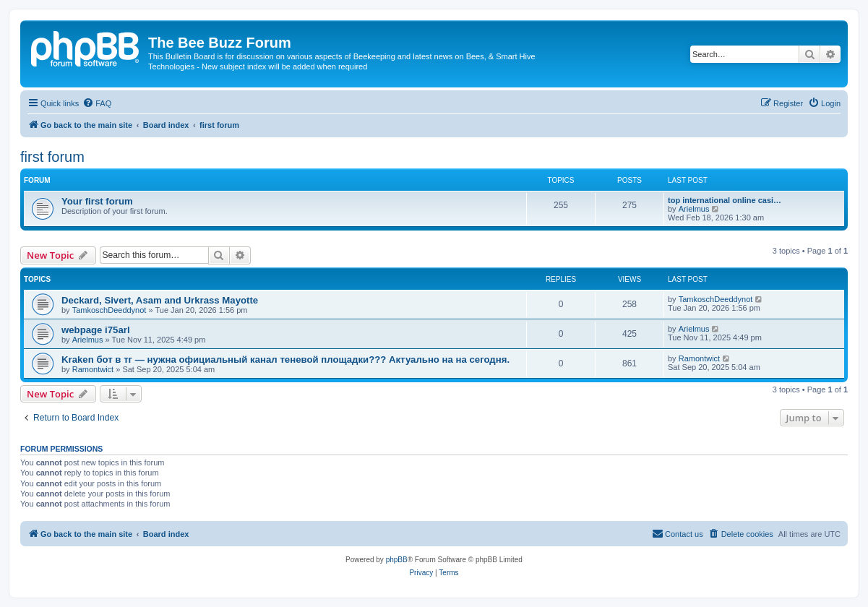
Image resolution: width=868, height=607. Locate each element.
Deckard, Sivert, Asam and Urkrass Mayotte (160, 300)
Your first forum (97, 201)
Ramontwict (93, 369)
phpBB (397, 560)
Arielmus (694, 209)
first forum (52, 157)
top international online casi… (725, 200)
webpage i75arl (96, 330)
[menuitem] (97, 103)
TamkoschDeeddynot (109, 310)
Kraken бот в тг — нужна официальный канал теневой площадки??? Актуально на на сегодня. (285, 360)
